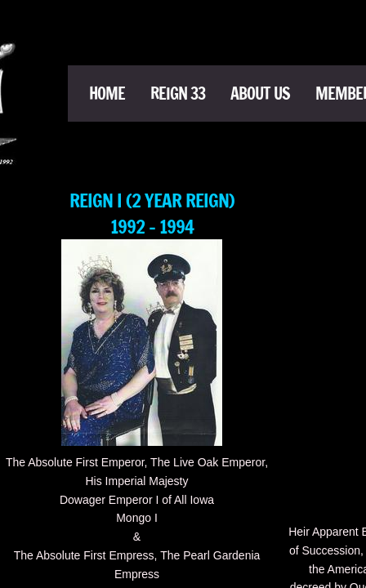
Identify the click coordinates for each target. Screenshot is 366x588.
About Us (260, 94)
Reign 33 (178, 94)
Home (107, 94)
